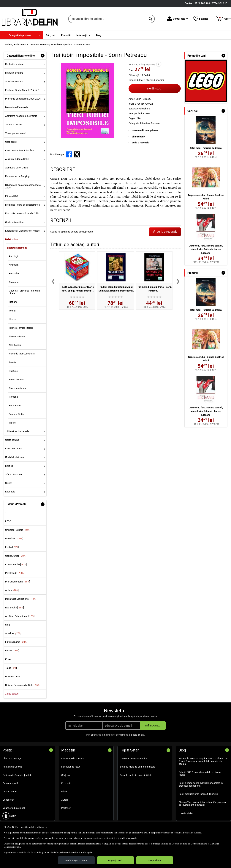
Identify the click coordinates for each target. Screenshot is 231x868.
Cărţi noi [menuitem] (51, 35)
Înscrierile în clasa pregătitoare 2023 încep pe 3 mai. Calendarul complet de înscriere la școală (203, 761)
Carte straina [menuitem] (12, 440)
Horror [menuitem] (12, 319)
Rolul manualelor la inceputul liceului (198, 794)
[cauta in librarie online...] (107, 19)
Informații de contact (73, 758)
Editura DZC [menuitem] (12, 196)
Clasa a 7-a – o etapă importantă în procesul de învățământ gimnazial (202, 803)
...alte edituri (12, 694)
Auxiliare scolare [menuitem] (14, 82)
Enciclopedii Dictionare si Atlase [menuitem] (22, 231)
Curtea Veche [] (16, 564)
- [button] (43, 56)
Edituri (65, 792)
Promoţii (66, 783)
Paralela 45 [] (15, 573)
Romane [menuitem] (13, 397)
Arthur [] (12, 590)
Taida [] (11, 668)
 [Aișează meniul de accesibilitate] (6, 816)
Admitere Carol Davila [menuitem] (17, 168)
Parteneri (66, 808)
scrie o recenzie (140, 143)
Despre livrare (10, 792)
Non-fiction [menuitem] (15, 345)
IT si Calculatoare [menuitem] (15, 457)
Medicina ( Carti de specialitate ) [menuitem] (23, 205)
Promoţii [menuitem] (66, 35)
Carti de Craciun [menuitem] (14, 448)
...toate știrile (186, 813)
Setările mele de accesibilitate (136, 775)
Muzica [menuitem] (9, 466)
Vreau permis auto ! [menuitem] (16, 133)
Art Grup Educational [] (20, 616)
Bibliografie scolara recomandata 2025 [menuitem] (23, 186)
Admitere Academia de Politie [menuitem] (21, 116)
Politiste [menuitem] (13, 371)
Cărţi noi (66, 775)
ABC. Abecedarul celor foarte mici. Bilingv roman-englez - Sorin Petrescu (78, 291)
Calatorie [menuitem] (14, 282)
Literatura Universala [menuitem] (18, 431)
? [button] (159, 64)
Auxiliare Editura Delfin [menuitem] (17, 159)
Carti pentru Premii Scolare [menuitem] (20, 150)
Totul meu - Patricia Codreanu (206, 148)
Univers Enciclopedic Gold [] (23, 685)
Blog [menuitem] (99, 35)
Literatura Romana (150, 123)
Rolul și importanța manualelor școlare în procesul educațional (201, 784)
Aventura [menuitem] (14, 265)
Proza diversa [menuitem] (16, 380)
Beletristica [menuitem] (11, 239)
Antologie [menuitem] (14, 256)
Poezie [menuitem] (13, 362)
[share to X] (77, 154)
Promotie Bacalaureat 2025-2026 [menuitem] (23, 99)
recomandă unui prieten (145, 130)
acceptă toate (155, 860)
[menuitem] (21, 35)
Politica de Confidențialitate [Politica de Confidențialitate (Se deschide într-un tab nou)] (194, 844)
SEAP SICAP (9, 816)
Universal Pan (13, 676)
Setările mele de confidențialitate (138, 767)
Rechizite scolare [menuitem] (14, 64)
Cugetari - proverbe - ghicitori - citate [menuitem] (25, 292)
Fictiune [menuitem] (13, 302)
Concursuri (8, 800)
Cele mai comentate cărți (133, 758)
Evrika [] (12, 547)
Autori (65, 800)
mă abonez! (153, 725)
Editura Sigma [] (16, 642)
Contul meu (177, 19)
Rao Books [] (15, 608)
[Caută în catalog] (151, 19)
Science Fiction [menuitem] (17, 414)
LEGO (8, 521)
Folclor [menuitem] (13, 311)
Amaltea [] (13, 633)
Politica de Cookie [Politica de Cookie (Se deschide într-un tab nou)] (192, 833)
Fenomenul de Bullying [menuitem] (17, 176)
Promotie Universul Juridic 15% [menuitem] (22, 213)
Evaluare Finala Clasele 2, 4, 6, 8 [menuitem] (22, 90)
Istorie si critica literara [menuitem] (21, 328)
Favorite (202, 19)
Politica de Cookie (12, 767)
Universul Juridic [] (18, 530)
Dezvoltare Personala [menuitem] (17, 107)
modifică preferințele (76, 860)
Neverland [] (14, 538)
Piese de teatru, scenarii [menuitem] (22, 354)
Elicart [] (12, 651)
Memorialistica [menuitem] (17, 336)
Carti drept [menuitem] (11, 142)
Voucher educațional (14, 808)
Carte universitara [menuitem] (15, 222)
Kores (8, 659)
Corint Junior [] (16, 556)
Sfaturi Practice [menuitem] (14, 474)
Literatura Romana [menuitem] (17, 248)
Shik (8, 625)
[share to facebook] (69, 154)
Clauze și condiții (12, 758)
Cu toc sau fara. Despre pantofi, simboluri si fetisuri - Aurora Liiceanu (206, 249)
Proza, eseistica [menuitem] (17, 388)
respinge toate (115, 860)
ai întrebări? (138, 137)
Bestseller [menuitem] (14, 273)
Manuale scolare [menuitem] (14, 73)
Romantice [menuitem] (15, 406)
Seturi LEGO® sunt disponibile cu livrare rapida (200, 773)
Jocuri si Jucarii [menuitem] (14, 124)
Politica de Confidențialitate (17, 775)
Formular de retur (71, 767)
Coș (223, 19)
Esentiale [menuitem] (10, 492)
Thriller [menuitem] (13, 423)
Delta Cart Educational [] (21, 599)
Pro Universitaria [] (18, 582)
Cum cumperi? (10, 783)
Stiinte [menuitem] (9, 483)
